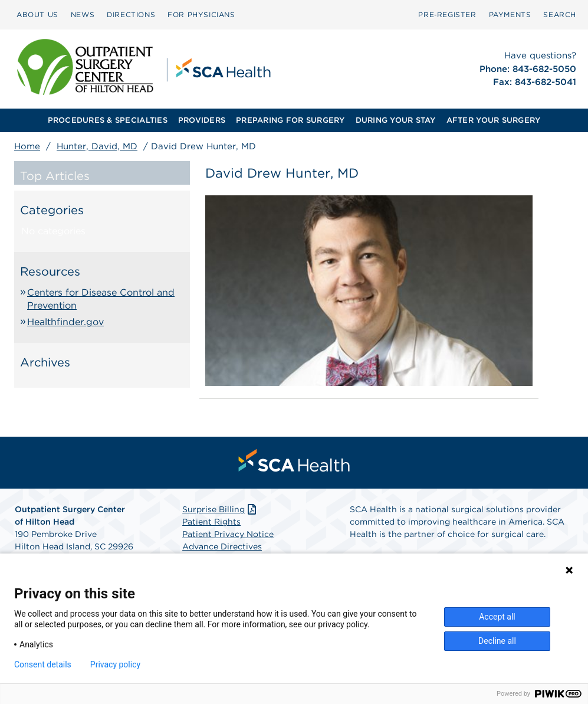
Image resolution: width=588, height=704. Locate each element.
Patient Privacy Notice (228, 534)
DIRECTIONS (131, 14)
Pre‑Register (447, 14)
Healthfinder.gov (65, 322)
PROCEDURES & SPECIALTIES (108, 120)
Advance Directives (222, 546)
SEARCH (560, 14)
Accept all (497, 617)
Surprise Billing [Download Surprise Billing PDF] (220, 509)
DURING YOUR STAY (396, 120)
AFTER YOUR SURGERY (494, 120)
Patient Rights (211, 522)
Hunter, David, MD (97, 146)
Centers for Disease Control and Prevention (101, 299)
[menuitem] (37, 15)
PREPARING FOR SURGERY (290, 120)
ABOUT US (37, 14)
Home (27, 146)
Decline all (497, 641)
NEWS (83, 14)
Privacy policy (115, 664)
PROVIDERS (202, 120)
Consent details (43, 664)
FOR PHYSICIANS (201, 14)
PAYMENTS (510, 14)
